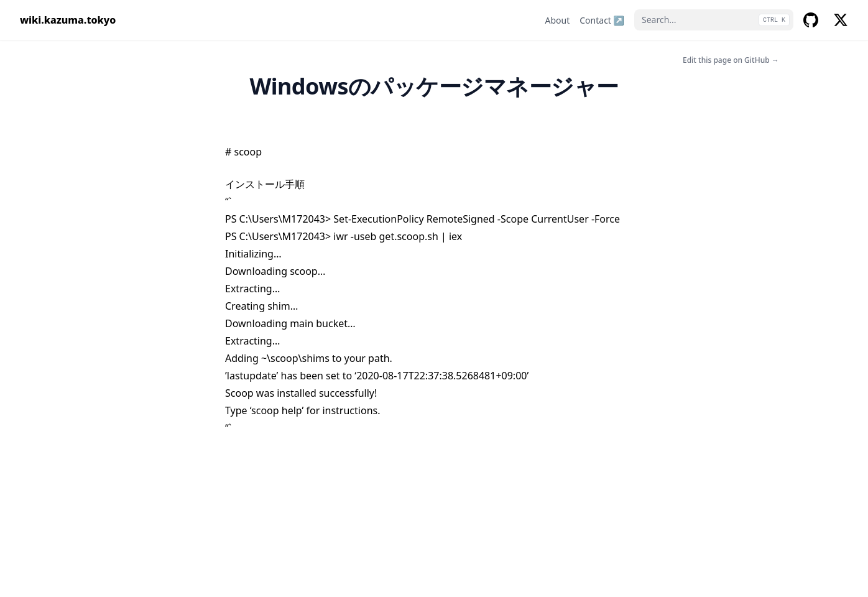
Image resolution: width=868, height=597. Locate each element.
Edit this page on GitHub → (731, 60)
